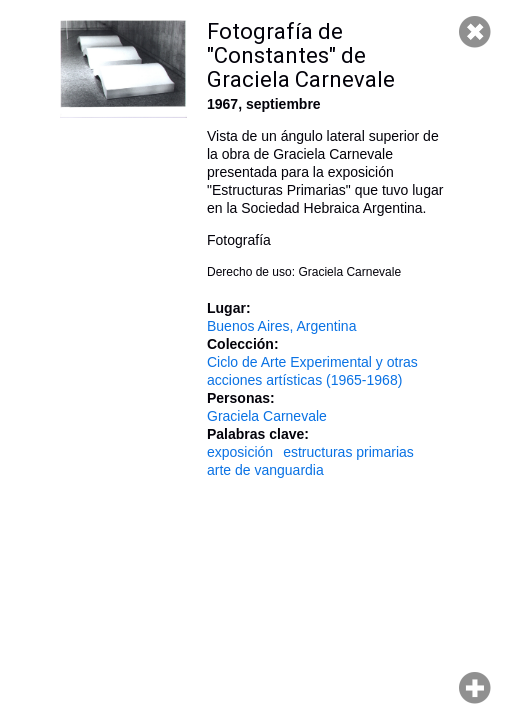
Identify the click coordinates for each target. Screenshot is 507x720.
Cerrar (475, 32)
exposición (240, 452)
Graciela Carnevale (267, 416)
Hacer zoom (475, 688)
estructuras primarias (348, 452)
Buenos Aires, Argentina (281, 326)
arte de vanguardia (265, 470)
